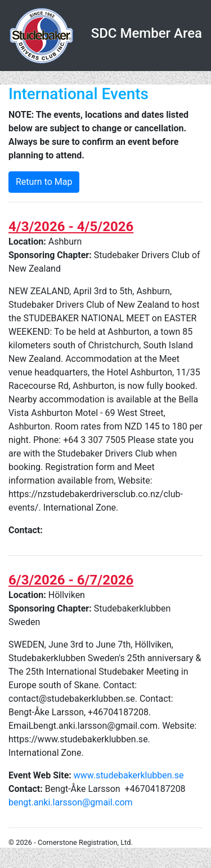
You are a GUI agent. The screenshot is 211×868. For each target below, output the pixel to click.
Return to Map (44, 182)
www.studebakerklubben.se (129, 775)
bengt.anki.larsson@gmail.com (71, 802)
